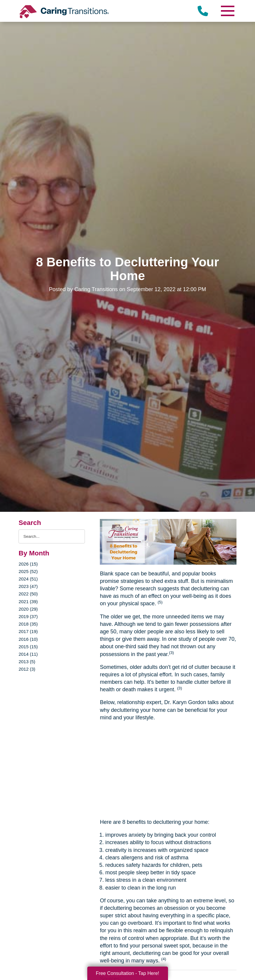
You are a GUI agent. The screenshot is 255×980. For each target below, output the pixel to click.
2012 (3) (27, 669)
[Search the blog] (52, 536)
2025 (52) (28, 571)
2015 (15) (28, 647)
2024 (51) (28, 579)
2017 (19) (28, 631)
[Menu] (227, 11)
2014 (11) (28, 654)
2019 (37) (28, 616)
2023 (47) (28, 586)
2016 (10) (28, 639)
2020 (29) (28, 609)
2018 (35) (28, 624)
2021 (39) (28, 602)
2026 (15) (28, 564)
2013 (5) (27, 662)
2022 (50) (28, 594)
